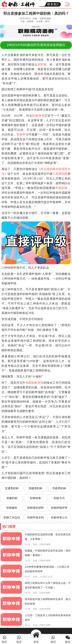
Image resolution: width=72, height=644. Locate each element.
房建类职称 (35, 488)
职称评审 (38, 116)
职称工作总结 (12, 517)
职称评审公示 (59, 517)
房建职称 (12, 498)
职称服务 (12, 508)
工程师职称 (60, 174)
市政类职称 (59, 488)
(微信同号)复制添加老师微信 (36, 45)
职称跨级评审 (59, 508)
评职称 (42, 64)
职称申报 (23, 135)
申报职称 (61, 188)
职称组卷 (36, 498)
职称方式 (59, 498)
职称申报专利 (36, 517)
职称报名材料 (36, 508)
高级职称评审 (35, 383)
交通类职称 (12, 488)
